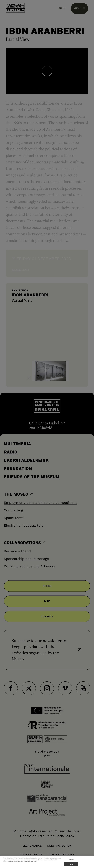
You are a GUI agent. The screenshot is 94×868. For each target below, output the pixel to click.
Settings (71, 859)
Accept (71, 864)
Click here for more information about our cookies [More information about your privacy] (22, 862)
